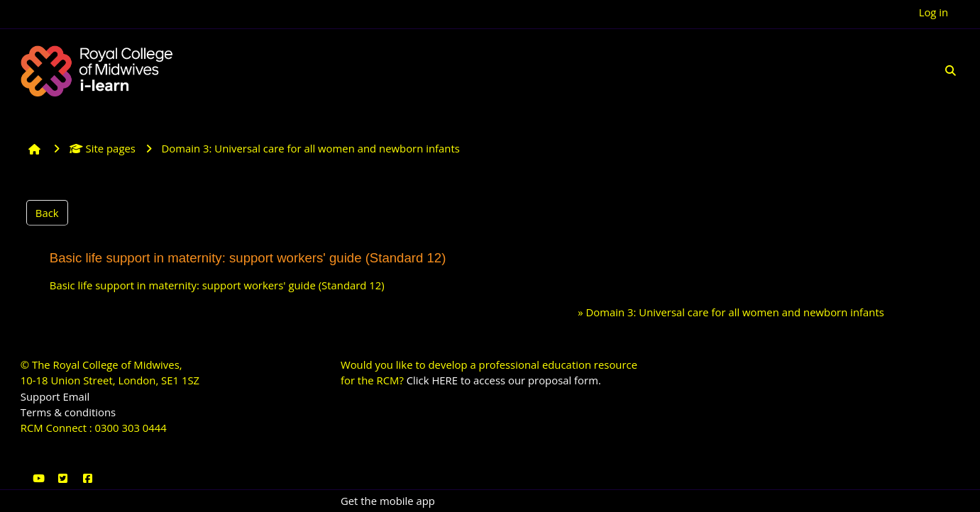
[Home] (99, 69)
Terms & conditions (68, 412)
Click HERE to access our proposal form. (504, 380)
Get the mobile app (388, 501)
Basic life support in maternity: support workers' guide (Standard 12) (217, 285)
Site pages (103, 148)
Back (47, 213)
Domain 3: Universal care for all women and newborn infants (735, 312)
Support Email (55, 396)
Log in (934, 12)
